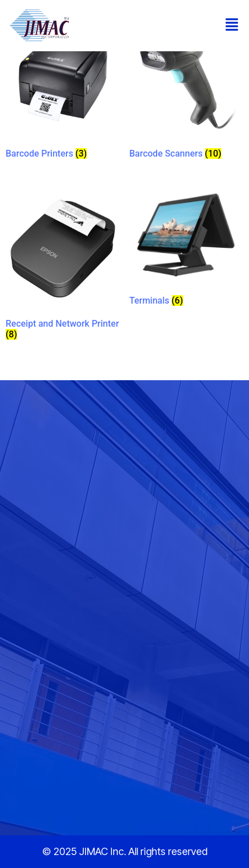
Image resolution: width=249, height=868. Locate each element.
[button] (232, 25)
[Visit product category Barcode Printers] (63, 92)
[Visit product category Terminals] (186, 250)
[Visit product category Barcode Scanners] (186, 92)
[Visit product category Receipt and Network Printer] (63, 267)
